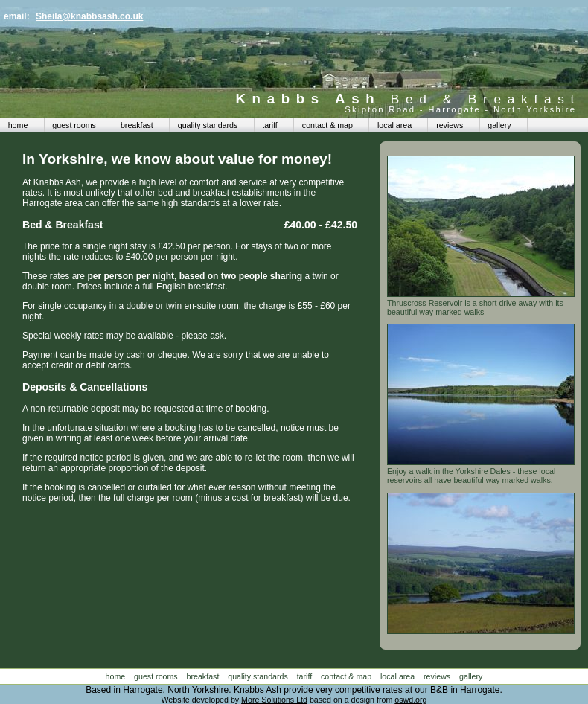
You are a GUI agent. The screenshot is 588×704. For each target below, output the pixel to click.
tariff (270, 125)
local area (394, 125)
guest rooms (74, 125)
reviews (450, 125)
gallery (499, 125)
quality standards (208, 125)
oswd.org (410, 700)
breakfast (137, 125)
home (18, 125)
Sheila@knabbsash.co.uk (89, 16)
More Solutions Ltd (274, 700)
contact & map (327, 125)
